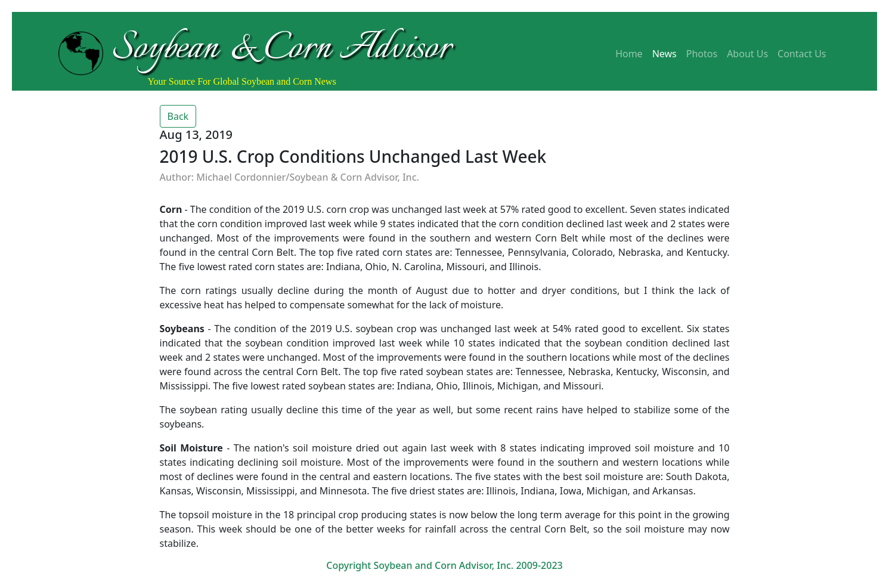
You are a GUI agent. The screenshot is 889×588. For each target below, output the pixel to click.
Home (629, 54)
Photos (702, 54)
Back (178, 116)
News (665, 54)
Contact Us (802, 54)
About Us (747, 54)
